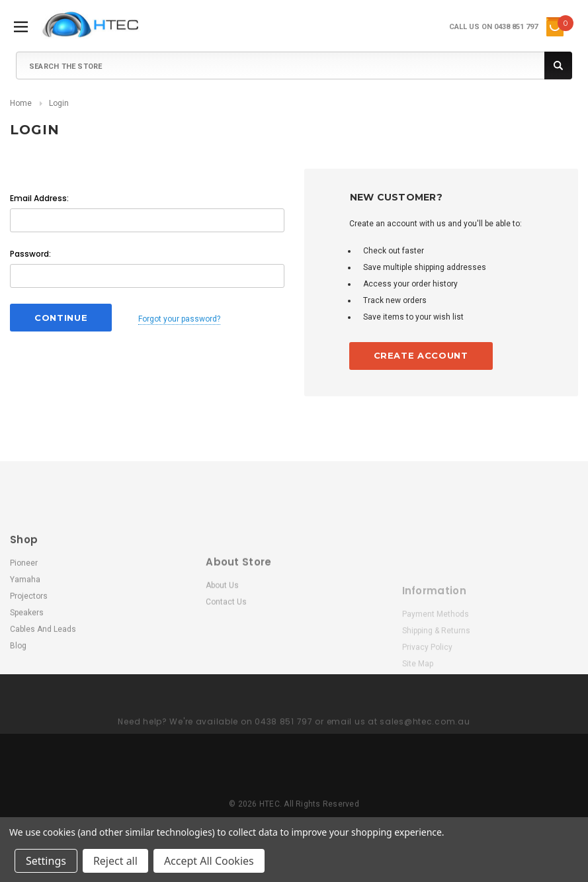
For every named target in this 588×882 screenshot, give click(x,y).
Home (21, 103)
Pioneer (24, 633)
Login (59, 103)
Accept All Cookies (209, 861)
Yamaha (25, 649)
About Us (222, 650)
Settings (46, 861)
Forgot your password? (179, 319)
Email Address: (39, 198)
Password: (30, 254)
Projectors (29, 666)
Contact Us (226, 667)
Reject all (115, 861)
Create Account (421, 355)
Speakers (27, 682)
